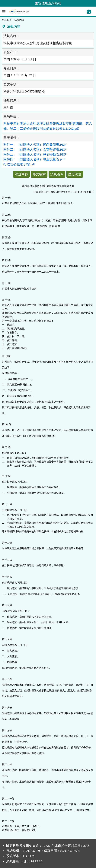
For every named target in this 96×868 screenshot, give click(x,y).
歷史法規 (75, 174)
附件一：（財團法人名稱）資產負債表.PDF (35, 145)
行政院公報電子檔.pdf (19, 164)
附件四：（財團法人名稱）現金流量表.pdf (34, 159)
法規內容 (21, 174)
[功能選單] (4, 12)
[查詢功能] (89, 12)
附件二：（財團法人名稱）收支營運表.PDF (35, 150)
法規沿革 (57, 174)
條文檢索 (39, 174)
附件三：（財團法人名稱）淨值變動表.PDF (35, 154)
